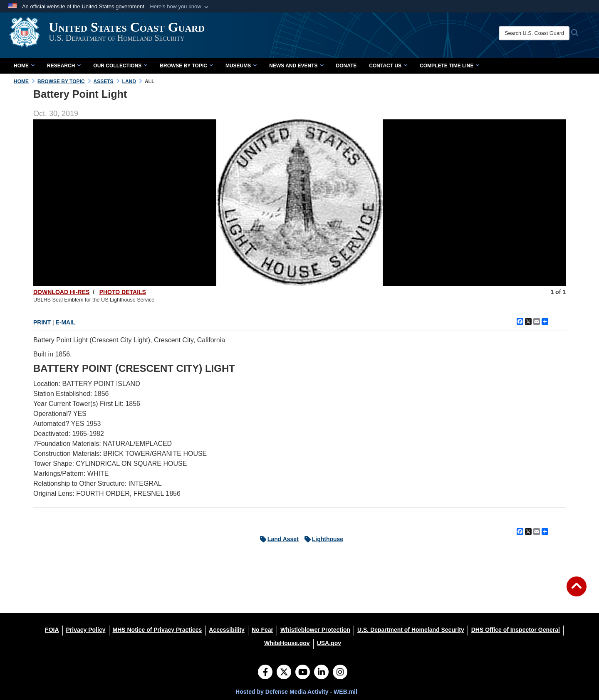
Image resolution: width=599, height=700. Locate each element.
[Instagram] (340, 673)
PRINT (42, 322)
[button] (180, 7)
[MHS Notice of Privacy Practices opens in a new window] (157, 630)
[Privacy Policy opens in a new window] (86, 630)
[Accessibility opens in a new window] (227, 630)
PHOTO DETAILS (123, 292)
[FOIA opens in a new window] (52, 630)
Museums (241, 66)
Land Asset (277, 539)
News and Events (296, 66)
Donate (347, 66)
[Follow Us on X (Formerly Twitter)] (284, 673)
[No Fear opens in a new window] (262, 630)
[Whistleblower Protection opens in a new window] (315, 630)
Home (24, 66)
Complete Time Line (449, 66)
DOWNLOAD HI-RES (61, 292)
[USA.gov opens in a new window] (329, 643)
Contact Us (388, 66)
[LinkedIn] (321, 673)
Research (64, 66)
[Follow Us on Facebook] (265, 673)
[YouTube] (303, 673)
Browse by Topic (186, 66)
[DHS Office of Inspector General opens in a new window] (516, 630)
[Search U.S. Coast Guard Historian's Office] (542, 33)
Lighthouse (322, 539)
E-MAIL (65, 322)
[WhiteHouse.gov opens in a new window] (287, 643)
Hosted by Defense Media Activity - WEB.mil (296, 692)
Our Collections (120, 66)
